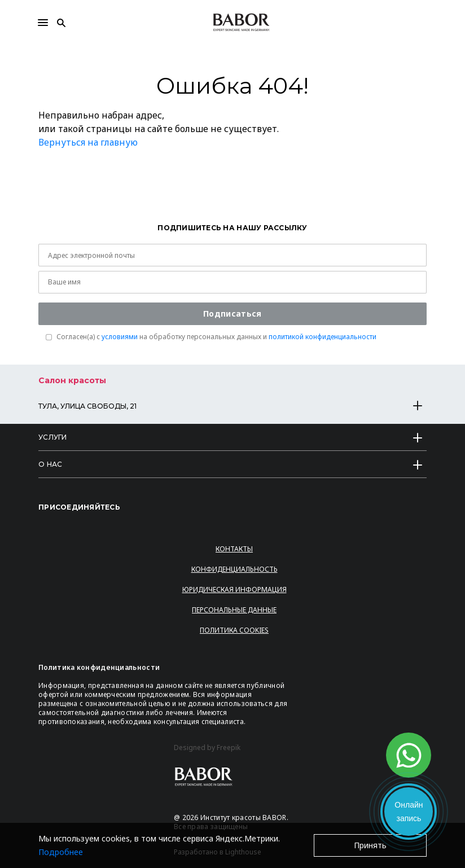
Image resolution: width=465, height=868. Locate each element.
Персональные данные (234, 610)
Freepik (229, 748)
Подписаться (232, 314)
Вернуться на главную (88, 142)
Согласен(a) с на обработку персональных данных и (216, 337)
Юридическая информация (234, 589)
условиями (120, 337)
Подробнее (61, 852)
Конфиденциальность (234, 569)
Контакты (234, 549)
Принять (370, 845)
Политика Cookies (234, 630)
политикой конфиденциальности (323, 337)
